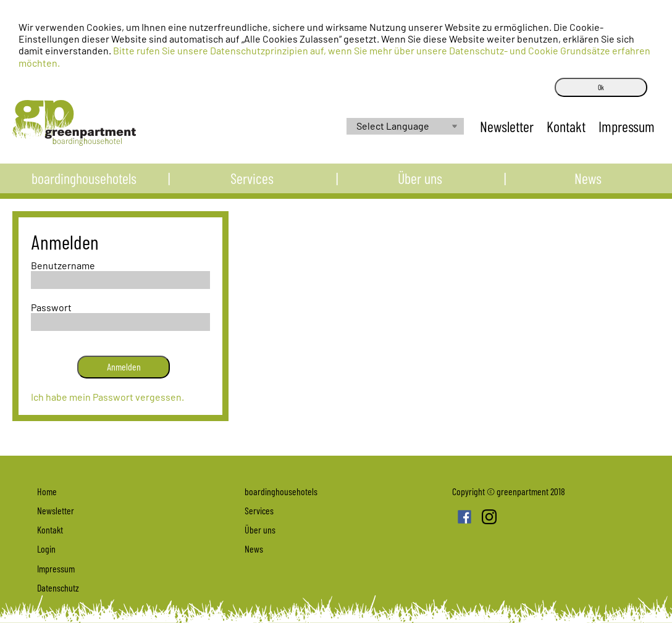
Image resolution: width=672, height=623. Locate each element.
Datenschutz (58, 587)
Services (252, 184)
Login (46, 549)
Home (47, 491)
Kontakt (50, 529)
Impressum (56, 568)
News (588, 184)
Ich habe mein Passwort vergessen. (107, 397)
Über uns (420, 184)
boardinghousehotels (84, 184)
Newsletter (56, 510)
